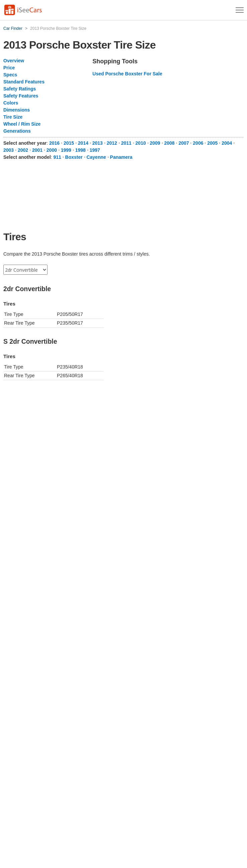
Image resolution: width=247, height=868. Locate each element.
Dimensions (17, 110)
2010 (141, 143)
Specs (10, 75)
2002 (23, 150)
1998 (80, 150)
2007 (184, 143)
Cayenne (96, 157)
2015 (69, 143)
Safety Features (21, 96)
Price (9, 68)
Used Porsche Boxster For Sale (127, 74)
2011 (126, 143)
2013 (98, 143)
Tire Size (13, 117)
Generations (17, 131)
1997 (95, 150)
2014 (83, 143)
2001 (37, 150)
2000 (52, 150)
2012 (112, 143)
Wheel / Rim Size (22, 124)
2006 (198, 143)
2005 (212, 143)
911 (57, 157)
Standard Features (24, 82)
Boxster (74, 157)
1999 (66, 150)
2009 (155, 143)
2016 (54, 143)
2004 (227, 143)
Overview (14, 61)
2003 (9, 150)
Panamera (121, 157)
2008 (169, 143)
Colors (11, 103)
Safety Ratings (20, 89)
